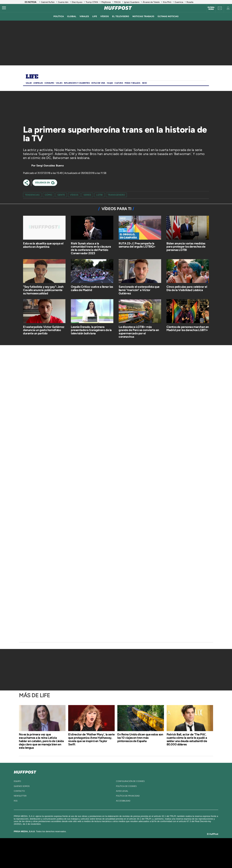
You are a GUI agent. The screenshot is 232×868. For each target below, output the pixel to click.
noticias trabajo (143, 16)
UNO (101, 853)
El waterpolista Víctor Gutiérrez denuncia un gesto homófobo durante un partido (44, 330)
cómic (49, 195)
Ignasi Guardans (132, 2)
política (59, 16)
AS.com (152, 848)
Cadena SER (141, 848)
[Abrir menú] (4, 8)
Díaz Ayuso (77, 2)
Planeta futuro (160, 853)
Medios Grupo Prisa (49, 859)
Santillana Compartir (127, 848)
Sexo (144, 83)
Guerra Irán (63, 2)
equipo (17, 781)
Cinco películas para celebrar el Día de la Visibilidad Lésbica (187, 288)
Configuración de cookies (130, 781)
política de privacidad (128, 796)
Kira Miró (167, 2)
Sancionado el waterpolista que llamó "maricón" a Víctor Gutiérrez (139, 290)
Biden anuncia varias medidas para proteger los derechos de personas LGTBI (186, 247)
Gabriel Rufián (48, 2)
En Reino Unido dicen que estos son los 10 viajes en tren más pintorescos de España (140, 738)
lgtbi (99, 195)
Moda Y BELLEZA (132, 83)
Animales (38, 83)
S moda (137, 858)
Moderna (92, 858)
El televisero (121, 16)
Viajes (59, 83)
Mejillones (106, 2)
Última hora (211, 8)
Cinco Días (123, 853)
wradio (110, 853)
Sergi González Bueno (50, 166)
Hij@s (110, 83)
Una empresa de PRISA (49, 851)
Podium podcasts (109, 858)
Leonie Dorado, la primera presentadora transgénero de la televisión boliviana (91, 330)
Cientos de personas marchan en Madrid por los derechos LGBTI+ (188, 329)
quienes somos (22, 786)
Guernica (179, 2)
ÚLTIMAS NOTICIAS (168, 16)
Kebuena (172, 853)
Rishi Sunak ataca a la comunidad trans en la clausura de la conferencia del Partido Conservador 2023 (91, 248)
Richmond (76, 858)
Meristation (167, 858)
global (72, 16)
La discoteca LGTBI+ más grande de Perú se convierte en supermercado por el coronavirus (139, 332)
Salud (29, 83)
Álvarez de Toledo (151, 2)
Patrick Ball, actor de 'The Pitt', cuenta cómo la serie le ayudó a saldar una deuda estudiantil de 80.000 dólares (187, 739)
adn (163, 848)
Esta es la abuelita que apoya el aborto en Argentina (43, 245)
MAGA (117, 2)
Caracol (175, 848)
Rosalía (190, 2)
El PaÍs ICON (123, 858)
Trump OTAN (92, 2)
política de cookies (126, 786)
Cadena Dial (136, 853)
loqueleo (152, 858)
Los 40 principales (94, 848)
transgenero (116, 195)
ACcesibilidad (123, 801)
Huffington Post (82, 853)
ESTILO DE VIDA (98, 83)
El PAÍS (78, 848)
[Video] (48, 109)
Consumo (49, 83)
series (87, 195)
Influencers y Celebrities (77, 83)
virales (84, 16)
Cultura (119, 83)
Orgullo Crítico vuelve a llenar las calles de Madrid (92, 288)
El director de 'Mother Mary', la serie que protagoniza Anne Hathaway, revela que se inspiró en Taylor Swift (91, 739)
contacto (19, 791)
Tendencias (32, 195)
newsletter (20, 796)
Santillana (110, 848)
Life (32, 77)
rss (16, 801)
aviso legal (122, 791)
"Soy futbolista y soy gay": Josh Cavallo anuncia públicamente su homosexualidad (43, 290)
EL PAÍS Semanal (148, 853)
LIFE (95, 16)
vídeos (105, 16)
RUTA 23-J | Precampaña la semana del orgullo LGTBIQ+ (137, 245)
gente (61, 195)
